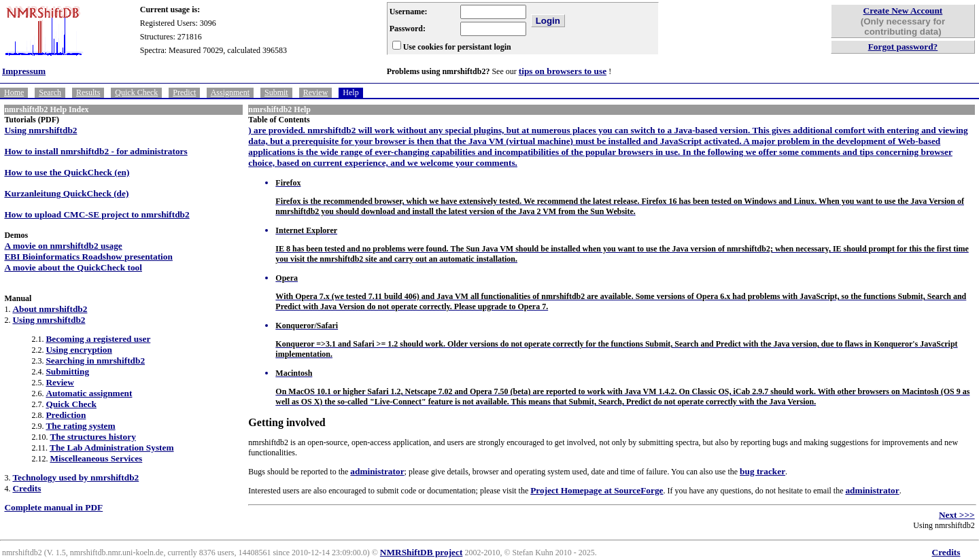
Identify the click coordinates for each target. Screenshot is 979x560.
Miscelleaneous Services (96, 458)
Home (14, 92)
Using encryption (79, 350)
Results (88, 92)
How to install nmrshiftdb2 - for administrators (96, 151)
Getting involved (287, 422)
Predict (184, 92)
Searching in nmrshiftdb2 (95, 361)
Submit (276, 92)
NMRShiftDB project (422, 552)
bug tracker (762, 471)
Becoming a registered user (98, 339)
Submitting (67, 371)
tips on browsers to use (563, 71)
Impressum (24, 71)
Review (316, 92)
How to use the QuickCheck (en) (67, 172)
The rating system (80, 426)
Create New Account (903, 11)
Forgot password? (903, 47)
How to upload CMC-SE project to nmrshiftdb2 (97, 214)
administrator (377, 471)
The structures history (92, 437)
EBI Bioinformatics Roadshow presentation (88, 257)
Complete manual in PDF (53, 507)
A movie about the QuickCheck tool (73, 267)
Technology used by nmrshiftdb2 (75, 477)
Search (50, 92)
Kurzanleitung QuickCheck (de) (66, 193)
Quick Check (136, 92)
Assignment (230, 92)
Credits (27, 488)
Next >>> (957, 515)
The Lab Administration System (112, 448)
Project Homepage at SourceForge (597, 490)
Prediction (66, 415)
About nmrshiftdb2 (50, 309)
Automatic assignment (89, 393)
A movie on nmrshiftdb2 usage (63, 246)
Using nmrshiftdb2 (40, 130)
